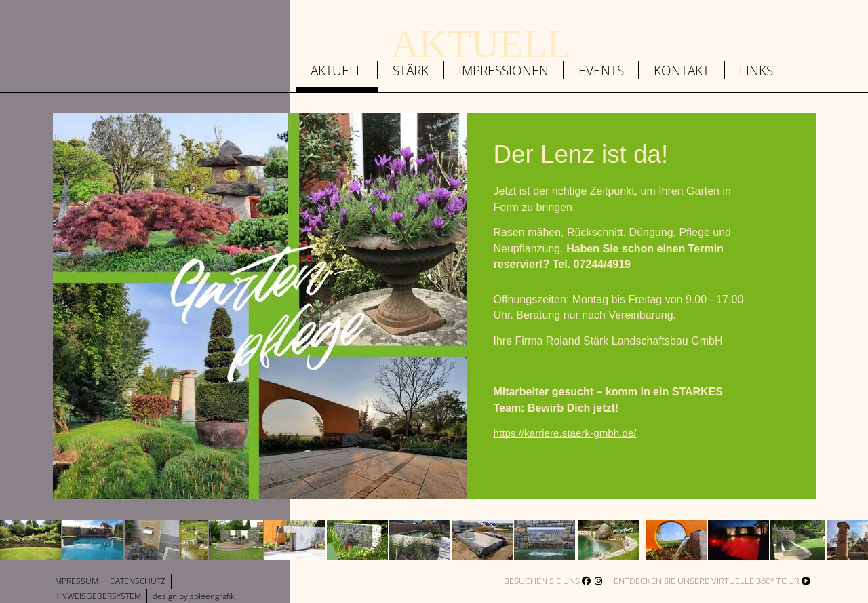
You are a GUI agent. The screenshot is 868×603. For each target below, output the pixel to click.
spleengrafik (212, 596)
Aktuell (337, 70)
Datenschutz (138, 581)
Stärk (411, 70)
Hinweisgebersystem (97, 596)
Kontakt (682, 70)
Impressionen (504, 70)
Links (756, 70)
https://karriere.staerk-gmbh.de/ (565, 433)
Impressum (76, 581)
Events (601, 70)
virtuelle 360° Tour (761, 581)
